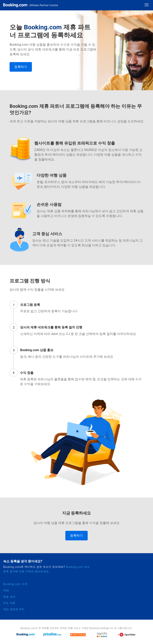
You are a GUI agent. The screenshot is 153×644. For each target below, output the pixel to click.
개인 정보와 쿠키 (14, 609)
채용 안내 (9, 597)
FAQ (6, 590)
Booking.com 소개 (15, 584)
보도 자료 (9, 603)
